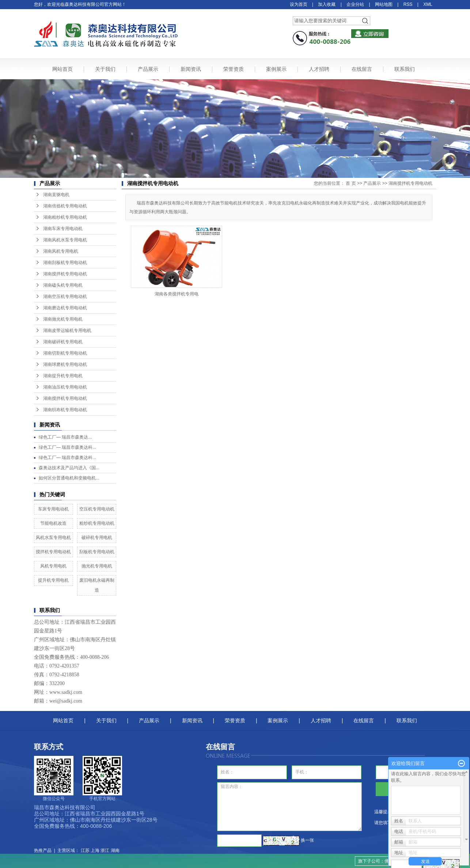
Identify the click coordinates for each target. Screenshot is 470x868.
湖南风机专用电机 (61, 251)
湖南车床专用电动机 (63, 229)
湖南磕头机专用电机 (63, 285)
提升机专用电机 (53, 580)
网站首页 (62, 69)
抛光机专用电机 (97, 566)
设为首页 (299, 4)
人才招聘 (319, 69)
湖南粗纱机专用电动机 (65, 217)
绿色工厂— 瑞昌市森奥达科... (67, 447)
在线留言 (362, 69)
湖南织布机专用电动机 (65, 410)
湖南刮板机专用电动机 (65, 263)
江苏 (85, 850)
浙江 (105, 850)
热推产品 (43, 850)
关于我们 (105, 69)
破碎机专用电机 (97, 538)
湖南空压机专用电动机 (65, 297)
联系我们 (405, 69)
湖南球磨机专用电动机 (65, 364)
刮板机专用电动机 (97, 552)
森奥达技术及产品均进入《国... (69, 468)
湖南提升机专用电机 (63, 376)
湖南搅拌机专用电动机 (65, 274)
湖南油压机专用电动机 (65, 387)
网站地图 (384, 4)
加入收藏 (327, 4)
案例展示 (276, 69)
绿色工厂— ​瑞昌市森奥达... (65, 437)
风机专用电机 (53, 566)
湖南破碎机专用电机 (63, 342)
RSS (408, 4)
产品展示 (148, 69)
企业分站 (355, 4)
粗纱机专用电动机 (97, 523)
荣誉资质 (234, 69)
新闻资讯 (191, 69)
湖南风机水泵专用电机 (65, 240)
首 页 (351, 183)
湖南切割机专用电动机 (65, 353)
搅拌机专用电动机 (53, 552)
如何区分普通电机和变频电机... (69, 478)
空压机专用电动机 (97, 509)
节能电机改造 (53, 523)
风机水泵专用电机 (53, 538)
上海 (95, 850)
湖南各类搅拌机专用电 (177, 294)
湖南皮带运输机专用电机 (67, 330)
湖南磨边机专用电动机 (65, 308)
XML (428, 4)
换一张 (307, 840)
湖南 (115, 850)
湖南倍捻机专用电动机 (65, 206)
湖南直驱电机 (56, 195)
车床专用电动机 (53, 509)
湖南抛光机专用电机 (63, 319)
